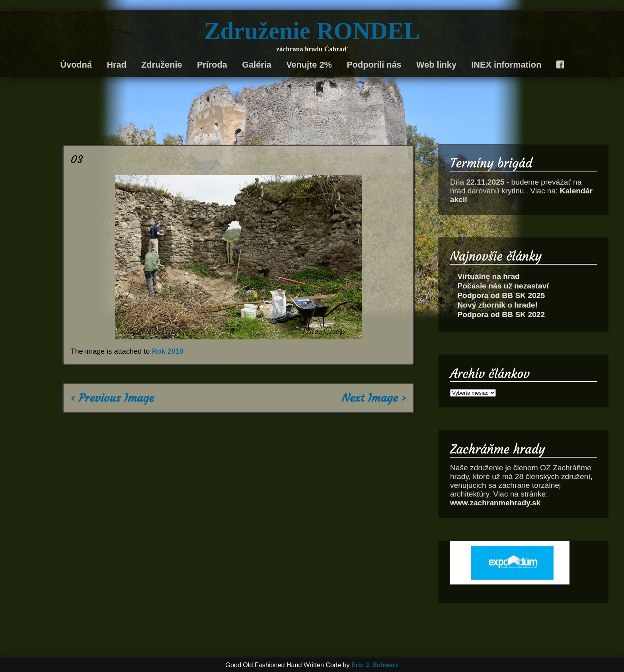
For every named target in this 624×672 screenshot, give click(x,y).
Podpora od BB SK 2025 (501, 295)
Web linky (436, 65)
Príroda (212, 65)
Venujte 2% (309, 65)
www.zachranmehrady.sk (495, 503)
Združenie (162, 65)
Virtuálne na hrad (488, 276)
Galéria (257, 65)
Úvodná (76, 65)
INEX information (506, 65)
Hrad (116, 65)
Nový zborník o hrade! (497, 305)
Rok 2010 (168, 351)
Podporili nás (374, 65)
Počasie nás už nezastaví (503, 286)
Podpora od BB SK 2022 (501, 315)
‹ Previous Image (112, 398)
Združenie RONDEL (312, 31)
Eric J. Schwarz (375, 665)
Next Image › (374, 398)
